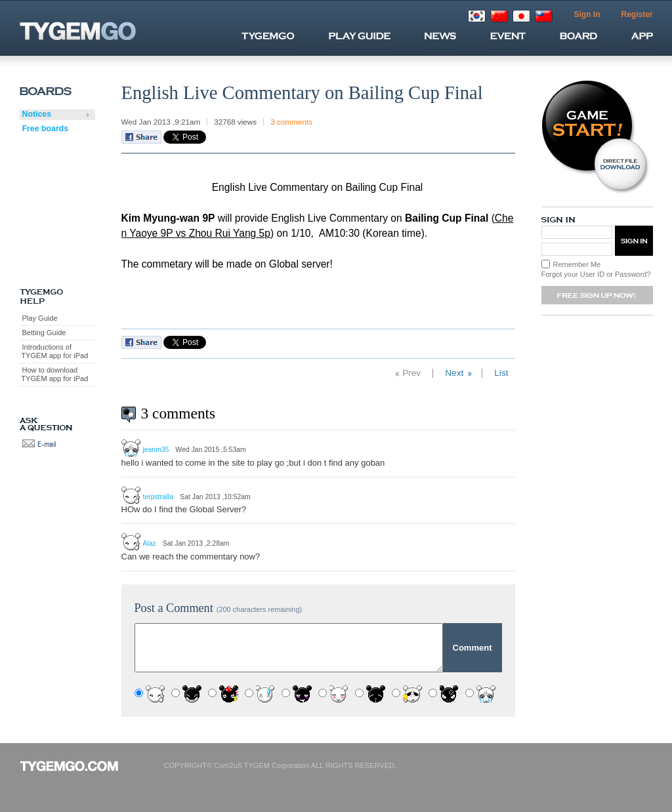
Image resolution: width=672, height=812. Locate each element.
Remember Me (577, 264)
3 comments (291, 122)
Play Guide (40, 318)
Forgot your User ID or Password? (596, 274)
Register (637, 14)
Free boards (46, 129)
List (501, 373)
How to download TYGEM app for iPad (54, 374)
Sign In (587, 14)
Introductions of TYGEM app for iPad (54, 351)
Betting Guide (44, 333)
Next (454, 373)
